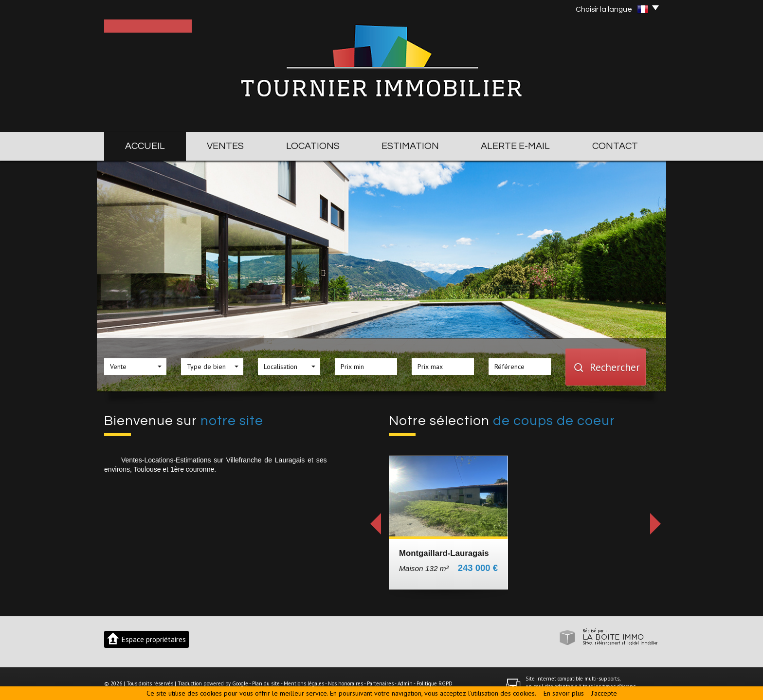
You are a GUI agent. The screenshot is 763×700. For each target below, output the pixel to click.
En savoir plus (564, 693)
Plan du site (266, 683)
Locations (313, 146)
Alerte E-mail (515, 146)
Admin (405, 683)
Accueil (145, 146)
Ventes (225, 146)
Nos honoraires (345, 683)
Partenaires (380, 683)
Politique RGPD (435, 683)
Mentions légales (304, 683)
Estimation (410, 146)
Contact (615, 146)
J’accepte (604, 693)
